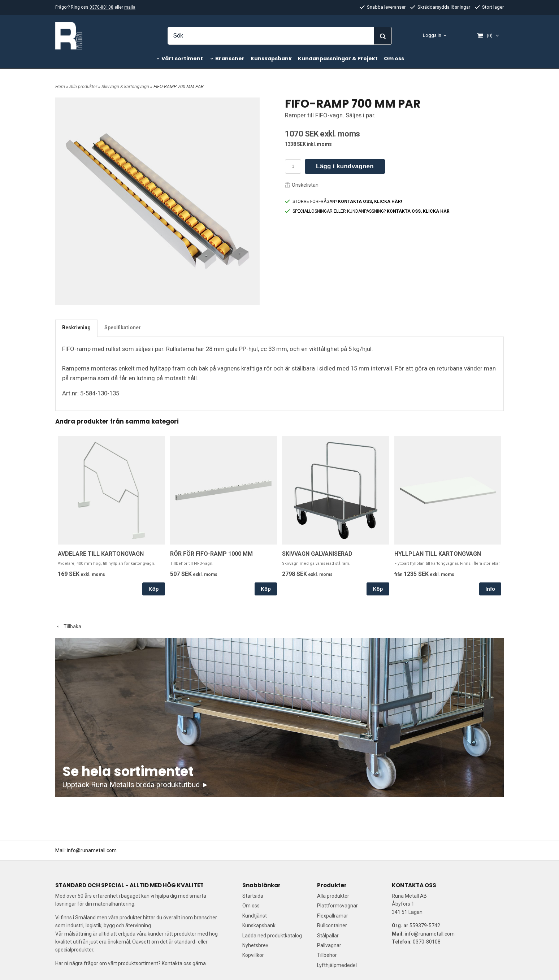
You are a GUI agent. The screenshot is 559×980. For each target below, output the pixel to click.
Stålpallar (328, 936)
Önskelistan (302, 185)
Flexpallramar (333, 916)
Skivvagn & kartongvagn (126, 86)
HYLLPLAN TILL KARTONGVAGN (438, 554)
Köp (153, 589)
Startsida (253, 896)
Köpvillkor (253, 955)
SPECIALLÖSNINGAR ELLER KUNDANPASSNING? (367, 211)
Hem (60, 86)
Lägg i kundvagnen (345, 166)
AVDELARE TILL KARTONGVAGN (101, 554)
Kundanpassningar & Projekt (338, 58)
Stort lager (489, 7)
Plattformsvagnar (337, 906)
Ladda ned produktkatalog (272, 936)
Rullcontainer (332, 925)
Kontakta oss (177, 963)
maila (130, 7)
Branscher (230, 58)
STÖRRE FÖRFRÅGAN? (343, 201)
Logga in (432, 35)
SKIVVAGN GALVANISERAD (317, 554)
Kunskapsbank (271, 58)
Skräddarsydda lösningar (440, 7)
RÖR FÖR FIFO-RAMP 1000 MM (211, 554)
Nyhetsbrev (255, 945)
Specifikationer (123, 328)
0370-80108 (101, 7)
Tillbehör (327, 955)
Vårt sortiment (182, 58)
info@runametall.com (92, 850)
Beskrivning (76, 328)
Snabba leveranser (383, 7)
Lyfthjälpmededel (337, 965)
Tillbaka (68, 626)
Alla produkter (84, 86)
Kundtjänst (255, 916)
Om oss (394, 58)
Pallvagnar (329, 945)
